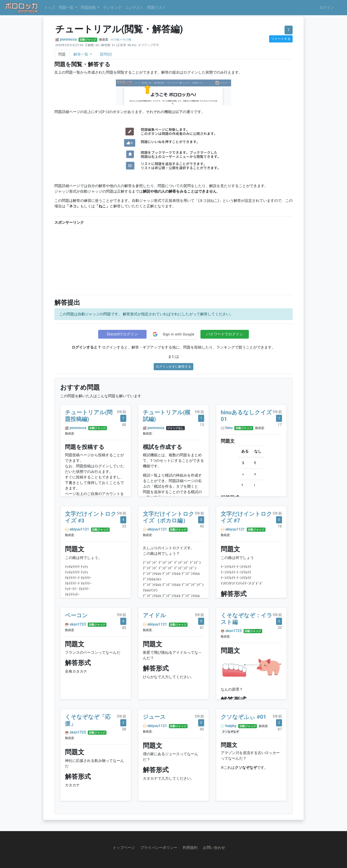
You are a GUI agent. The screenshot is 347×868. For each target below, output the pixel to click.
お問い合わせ (214, 848)
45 (124, 628)
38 (124, 729)
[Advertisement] (173, 259)
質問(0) (106, 54)
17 (280, 425)
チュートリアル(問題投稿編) (89, 416)
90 (202, 729)
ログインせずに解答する (173, 367)
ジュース (154, 717)
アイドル (154, 615)
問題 (62, 54)
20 (280, 628)
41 (202, 628)
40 (124, 425)
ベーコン (76, 615)
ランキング (112, 7)
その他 (115, 40)
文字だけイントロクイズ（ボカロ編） (169, 517)
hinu (229, 428)
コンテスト (134, 7)
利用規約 (190, 848)
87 (280, 729)
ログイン (327, 7)
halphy (231, 726)
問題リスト (156, 7)
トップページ (124, 848)
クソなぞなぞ (230, 732)
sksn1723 (78, 624)
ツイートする (281, 39)
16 (280, 526)
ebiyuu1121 (79, 529)
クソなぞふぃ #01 (244, 717)
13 (202, 425)
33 (124, 526)
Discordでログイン (122, 334)
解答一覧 (81, 54)
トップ (50, 7)
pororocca (68, 39)
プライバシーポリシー (159, 848)
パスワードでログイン (225, 334)
